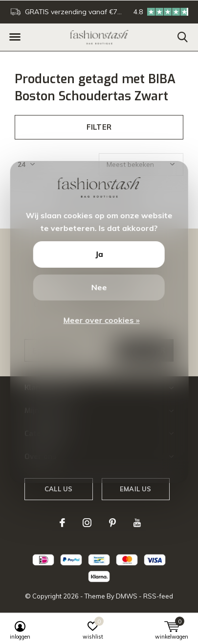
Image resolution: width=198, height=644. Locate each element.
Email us (135, 489)
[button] (15, 37)
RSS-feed (158, 596)
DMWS (127, 596)
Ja (99, 254)
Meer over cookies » (102, 320)
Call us (58, 489)
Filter (99, 127)
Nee (99, 287)
